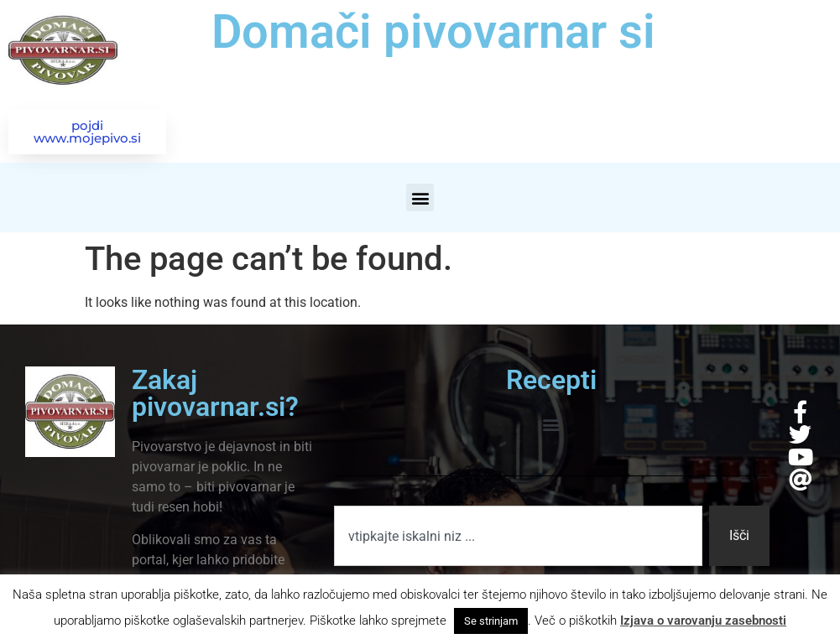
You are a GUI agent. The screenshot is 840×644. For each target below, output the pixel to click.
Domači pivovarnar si (433, 32)
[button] (420, 197)
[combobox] (518, 536)
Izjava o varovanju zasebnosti (703, 621)
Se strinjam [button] (491, 621)
